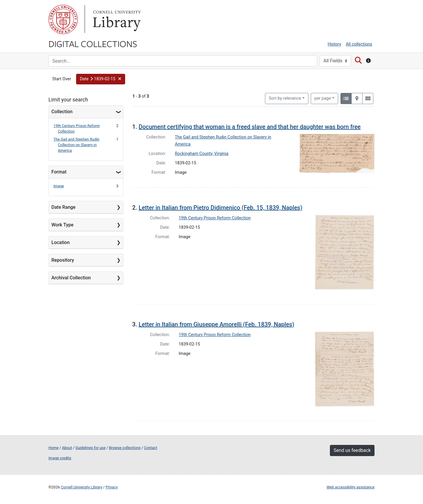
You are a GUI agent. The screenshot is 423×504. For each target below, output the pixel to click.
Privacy (111, 487)
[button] (101, 79)
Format (59, 172)
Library (116, 19)
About (67, 448)
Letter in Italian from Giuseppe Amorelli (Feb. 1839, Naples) (216, 324)
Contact (151, 448)
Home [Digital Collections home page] (53, 448)
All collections (359, 44)
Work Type (62, 225)
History (335, 44)
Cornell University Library (82, 487)
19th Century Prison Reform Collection (215, 218)
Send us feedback (352, 450)
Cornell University (63, 19)
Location (61, 242)
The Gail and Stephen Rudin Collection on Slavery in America (76, 145)
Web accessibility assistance (351, 487)
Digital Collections (93, 44)
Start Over (62, 79)
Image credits (60, 458)
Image (59, 186)
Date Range (63, 207)
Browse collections (125, 448)
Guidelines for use (90, 448)
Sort (285, 98)
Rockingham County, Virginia (202, 154)
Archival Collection (71, 278)
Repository (63, 260)
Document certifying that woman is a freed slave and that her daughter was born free (250, 127)
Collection (62, 112)
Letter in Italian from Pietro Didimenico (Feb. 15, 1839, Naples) (220, 208)
